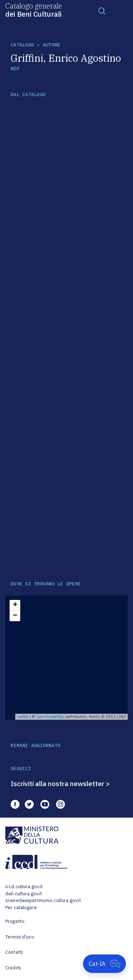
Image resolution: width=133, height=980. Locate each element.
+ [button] (15, 605)
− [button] (15, 616)
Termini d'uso (20, 937)
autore (52, 45)
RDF (15, 69)
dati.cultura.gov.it (24, 894)
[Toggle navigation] (102, 11)
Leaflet (23, 717)
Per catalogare (21, 907)
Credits (13, 968)
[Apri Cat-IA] (104, 964)
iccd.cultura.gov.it (24, 887)
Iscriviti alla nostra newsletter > (60, 784)
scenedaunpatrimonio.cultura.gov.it (43, 900)
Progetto (15, 921)
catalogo (22, 45)
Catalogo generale (34, 10)
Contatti (14, 952)
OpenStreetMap (50, 717)
